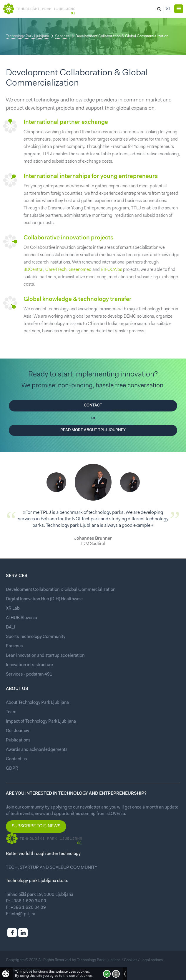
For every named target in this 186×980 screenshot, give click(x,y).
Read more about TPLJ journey (93, 430)
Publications (18, 740)
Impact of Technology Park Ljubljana (41, 722)
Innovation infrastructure (29, 665)
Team (11, 712)
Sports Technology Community (36, 637)
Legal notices (152, 960)
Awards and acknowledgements (37, 750)
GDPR (12, 769)
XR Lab (13, 609)
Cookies (131, 960)
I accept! (107, 974)
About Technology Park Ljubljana (37, 703)
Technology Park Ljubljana (28, 36)
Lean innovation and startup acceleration (45, 656)
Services (62, 36)
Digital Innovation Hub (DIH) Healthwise (44, 599)
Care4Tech (56, 270)
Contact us (16, 759)
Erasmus (14, 646)
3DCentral (33, 270)
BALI (10, 627)
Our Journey (18, 731)
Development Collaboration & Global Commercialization (61, 590)
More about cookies (116, 974)
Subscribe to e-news (36, 826)
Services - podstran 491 (29, 675)
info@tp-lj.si (23, 914)
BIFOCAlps (111, 270)
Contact (93, 405)
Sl (168, 9)
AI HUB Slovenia (21, 618)
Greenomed (80, 270)
